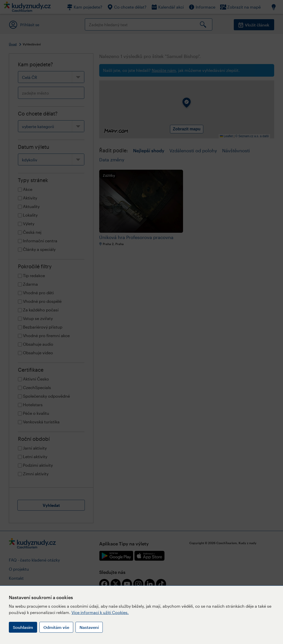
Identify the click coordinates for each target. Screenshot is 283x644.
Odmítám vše (56, 627)
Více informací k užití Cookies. (100, 612)
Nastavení (89, 627)
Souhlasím (23, 627)
